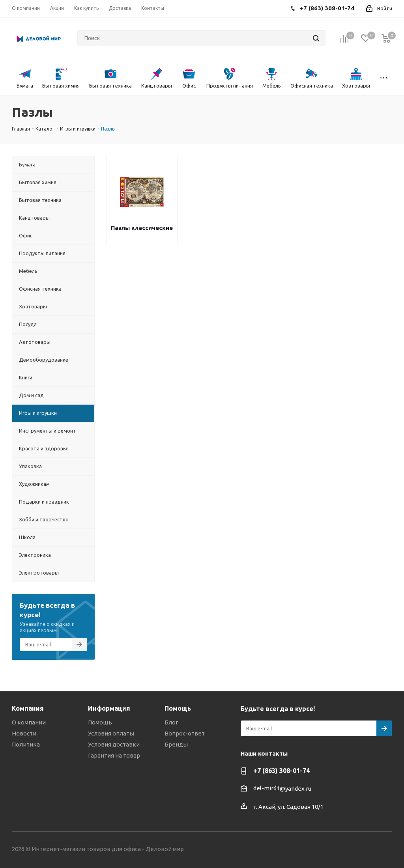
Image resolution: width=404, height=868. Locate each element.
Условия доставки (114, 744)
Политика (26, 744)
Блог (171, 722)
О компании (29, 722)
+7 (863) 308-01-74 (281, 771)
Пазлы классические (142, 228)
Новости (24, 733)
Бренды (176, 744)
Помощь (100, 722)
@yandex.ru (296, 789)
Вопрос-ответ (185, 733)
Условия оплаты (111, 733)
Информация (109, 708)
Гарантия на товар (114, 755)
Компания (28, 708)
